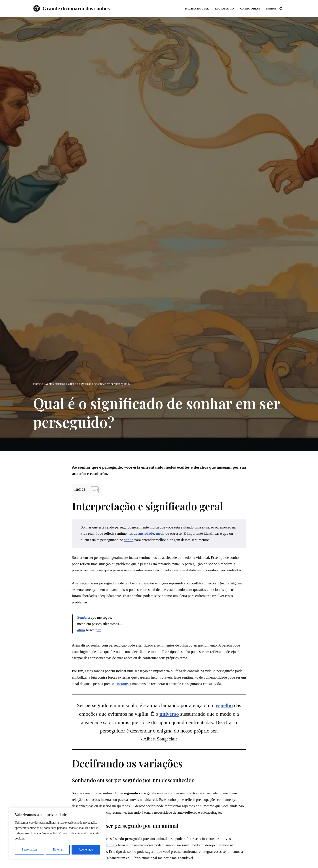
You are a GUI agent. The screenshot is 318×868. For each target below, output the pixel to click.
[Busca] (281, 9)
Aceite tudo (86, 850)
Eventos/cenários (54, 384)
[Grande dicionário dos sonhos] (71, 9)
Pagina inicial (197, 9)
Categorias (250, 9)
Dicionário (224, 9)
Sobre (271, 9)
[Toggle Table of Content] (93, 490)
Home (37, 384)
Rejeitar (58, 850)
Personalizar (29, 850)
